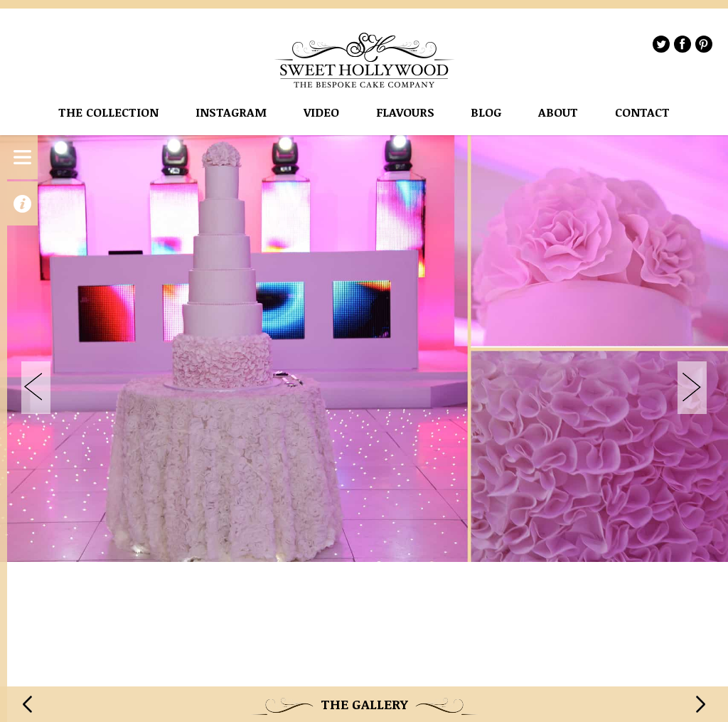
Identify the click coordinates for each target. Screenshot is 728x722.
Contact (642, 113)
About (558, 113)
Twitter (661, 44)
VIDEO (321, 113)
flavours (405, 113)
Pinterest (704, 44)
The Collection (108, 113)
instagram (231, 113)
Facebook (682, 44)
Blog (486, 113)
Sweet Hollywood (365, 60)
